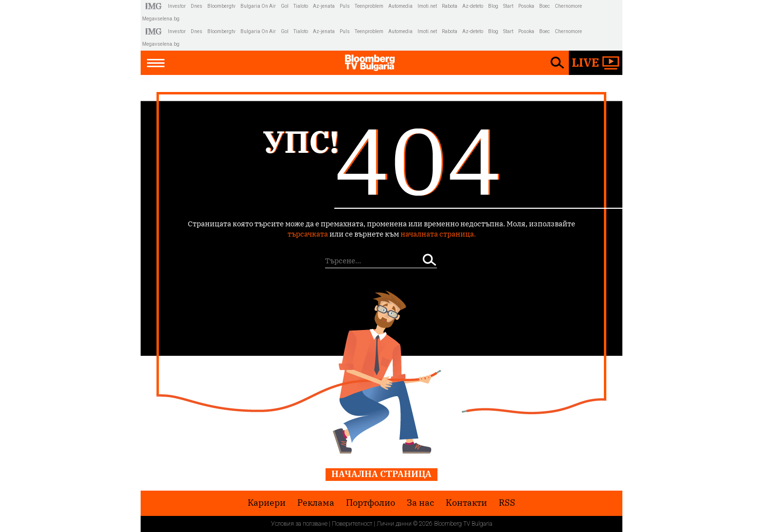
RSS (507, 503)
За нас (420, 503)
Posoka (526, 6)
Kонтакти (466, 503)
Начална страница (381, 474)
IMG (155, 6)
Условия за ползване (299, 524)
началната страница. (438, 234)
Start (508, 6)
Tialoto (301, 6)
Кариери (267, 503)
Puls (345, 6)
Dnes (197, 6)
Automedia (400, 6)
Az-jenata (324, 6)
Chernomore (568, 6)
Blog (493, 6)
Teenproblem (369, 6)
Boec (545, 6)
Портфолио (371, 503)
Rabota (450, 6)
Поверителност (352, 524)
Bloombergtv (221, 6)
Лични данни (394, 524)
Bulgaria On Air (258, 6)
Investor (177, 6)
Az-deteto (473, 6)
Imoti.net (427, 6)
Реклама (316, 503)
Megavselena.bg (161, 19)
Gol (285, 6)
